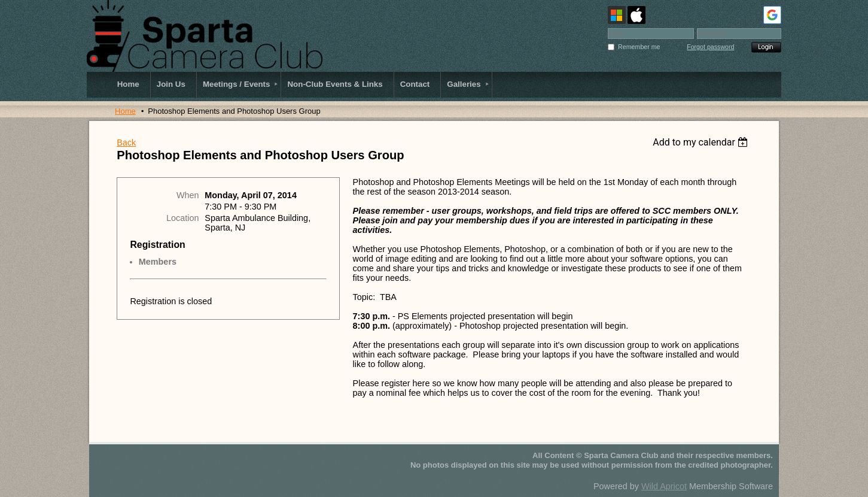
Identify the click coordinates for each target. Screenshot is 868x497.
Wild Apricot (664, 486)
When (188, 195)
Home (125, 111)
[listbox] (702, 142)
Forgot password (710, 47)
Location (182, 218)
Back (126, 143)
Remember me (639, 47)
